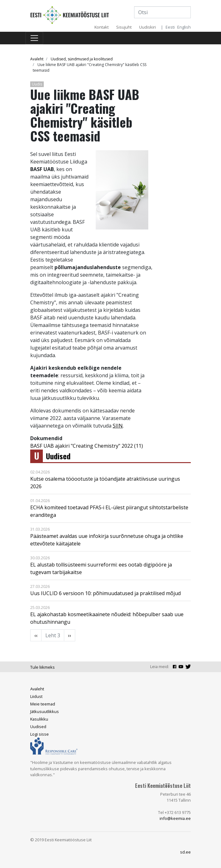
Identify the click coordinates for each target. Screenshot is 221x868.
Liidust (36, 696)
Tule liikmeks (42, 667)
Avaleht (37, 59)
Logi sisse (40, 734)
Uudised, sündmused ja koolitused (82, 59)
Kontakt (102, 27)
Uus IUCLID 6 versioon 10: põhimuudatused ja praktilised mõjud (105, 593)
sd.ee (185, 852)
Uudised (58, 456)
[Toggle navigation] (34, 38)
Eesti (170, 27)
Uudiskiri (147, 27)
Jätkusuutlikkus (45, 711)
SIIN (118, 426)
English (184, 27)
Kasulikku (39, 719)
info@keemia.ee (175, 818)
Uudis (37, 84)
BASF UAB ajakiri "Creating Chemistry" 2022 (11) (87, 446)
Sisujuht (124, 27)
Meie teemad (43, 704)
